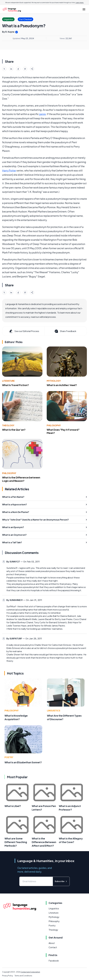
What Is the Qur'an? (14, 430)
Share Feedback (65, 331)
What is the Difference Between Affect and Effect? (44, 842)
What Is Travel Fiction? (15, 385)
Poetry (9, 757)
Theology (8, 425)
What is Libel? (13, 806)
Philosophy (54, 425)
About (52, 943)
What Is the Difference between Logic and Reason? (21, 479)
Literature (8, 381)
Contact (53, 947)
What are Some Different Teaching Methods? (16, 842)
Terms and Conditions (23, 976)
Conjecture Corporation (30, 972)
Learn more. (80, 3)
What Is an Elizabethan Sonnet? (23, 762)
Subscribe (61, 881)
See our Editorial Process (24, 331)
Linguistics (54, 711)
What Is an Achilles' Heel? (62, 385)
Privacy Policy (8, 976)
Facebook (54, 961)
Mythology (54, 381)
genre (42, 114)
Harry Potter (9, 170)
